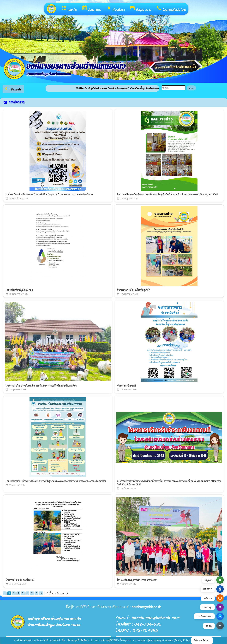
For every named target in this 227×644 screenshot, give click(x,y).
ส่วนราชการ (91, 9)
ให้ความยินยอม (202, 640)
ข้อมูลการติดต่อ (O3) (171, 9)
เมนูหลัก (69, 9)
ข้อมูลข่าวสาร (140, 9)
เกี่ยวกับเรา (116, 9)
